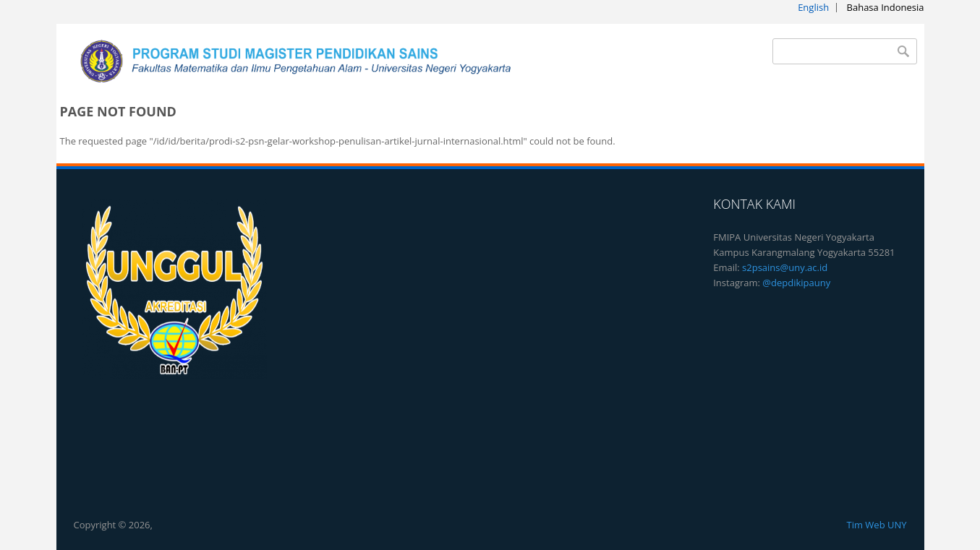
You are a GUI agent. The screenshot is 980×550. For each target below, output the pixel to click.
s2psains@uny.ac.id (785, 267)
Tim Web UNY (876, 525)
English (813, 7)
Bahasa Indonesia (886, 7)
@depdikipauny (796, 283)
